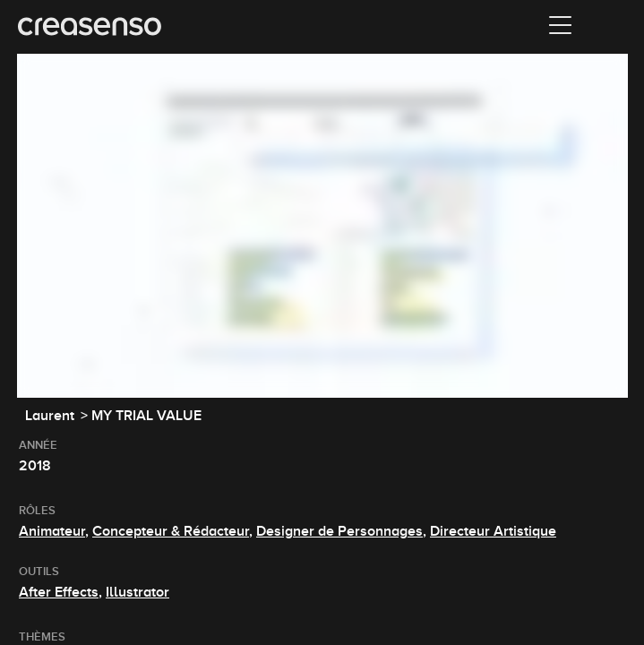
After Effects (59, 592)
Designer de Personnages (339, 531)
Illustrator (137, 592)
